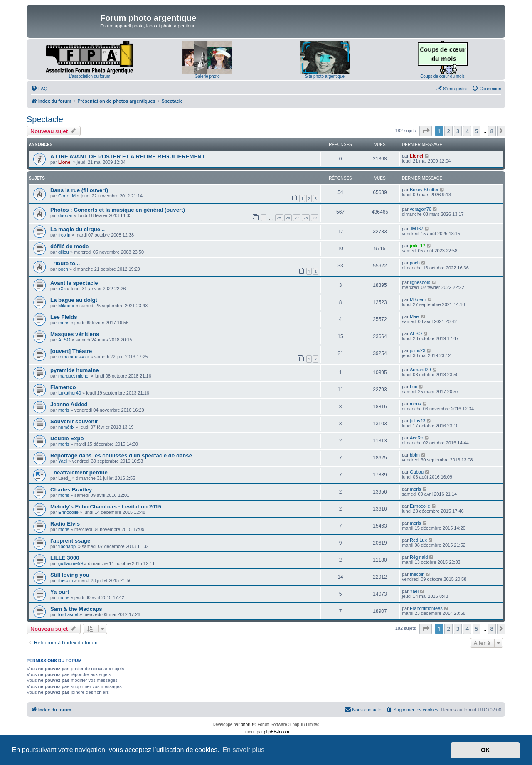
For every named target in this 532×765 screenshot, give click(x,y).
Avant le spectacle (74, 283)
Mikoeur (66, 306)
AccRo (416, 438)
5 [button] (477, 131)
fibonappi (68, 546)
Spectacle (45, 119)
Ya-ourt (60, 592)
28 (305, 218)
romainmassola (74, 357)
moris (64, 323)
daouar (65, 215)
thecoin (65, 580)
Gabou (417, 472)
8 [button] (492, 131)
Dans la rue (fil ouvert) (79, 190)
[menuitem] (39, 89)
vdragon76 (421, 209)
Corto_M (67, 196)
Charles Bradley (71, 490)
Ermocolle (68, 512)
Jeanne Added (69, 404)
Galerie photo (207, 76)
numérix (66, 427)
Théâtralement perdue (79, 473)
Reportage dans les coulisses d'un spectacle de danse (121, 455)
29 (315, 218)
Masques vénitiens (75, 334)
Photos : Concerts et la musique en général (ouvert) (118, 210)
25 (279, 218)
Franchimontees (426, 608)
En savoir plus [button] (243, 750)
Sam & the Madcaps (76, 609)
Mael (415, 316)
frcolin (64, 235)
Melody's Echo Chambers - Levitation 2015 (106, 507)
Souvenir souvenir (74, 421)
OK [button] (485, 750)
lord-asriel (68, 614)
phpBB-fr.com (277, 732)
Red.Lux (418, 540)
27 (297, 218)
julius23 (417, 350)
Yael (63, 461)
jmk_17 (417, 246)
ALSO (64, 340)
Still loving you (70, 575)
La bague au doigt (74, 300)
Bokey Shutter (424, 190)
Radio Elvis (65, 524)
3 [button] (458, 131)
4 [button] (467, 131)
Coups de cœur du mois (442, 76)
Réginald (419, 557)
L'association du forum (90, 76)
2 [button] (448, 131)
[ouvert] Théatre (71, 351)
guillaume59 (70, 563)
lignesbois (420, 282)
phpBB (247, 724)
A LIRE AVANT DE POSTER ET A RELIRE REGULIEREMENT (128, 157)
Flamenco (63, 387)
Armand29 (420, 370)
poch (63, 269)
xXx (62, 289)
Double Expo (67, 438)
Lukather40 (70, 393)
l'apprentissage (70, 541)
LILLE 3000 (65, 558)
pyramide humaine (75, 370)
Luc (414, 387)
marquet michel (74, 376)
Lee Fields (64, 317)
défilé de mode (69, 246)
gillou (64, 252)
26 (288, 218)
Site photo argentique (325, 76)
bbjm (415, 455)
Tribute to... (65, 263)
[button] (426, 131)
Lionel (65, 162)
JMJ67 (416, 229)
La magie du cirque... (78, 229)
